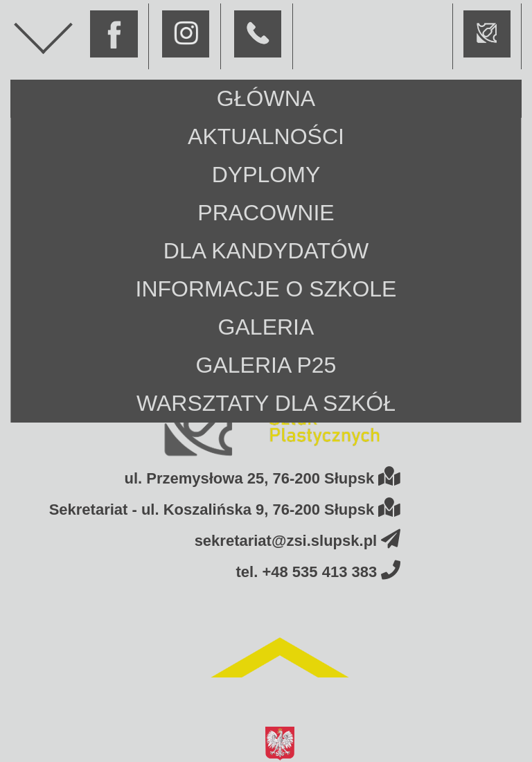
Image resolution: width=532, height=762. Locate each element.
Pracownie (266, 213)
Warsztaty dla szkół (266, 403)
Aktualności (266, 136)
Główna (266, 98)
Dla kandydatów (266, 251)
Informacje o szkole (266, 289)
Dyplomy (266, 175)
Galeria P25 (266, 365)
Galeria (266, 327)
